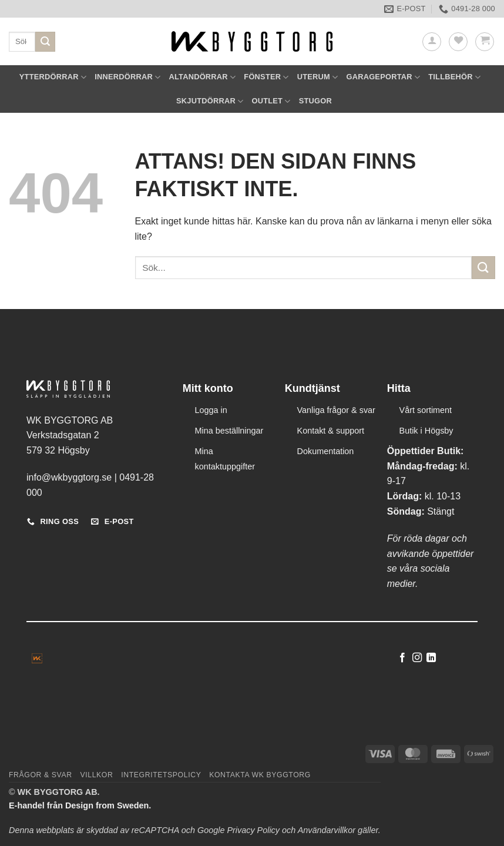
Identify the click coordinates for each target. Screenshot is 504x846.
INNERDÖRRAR (127, 77)
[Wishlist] (458, 42)
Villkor (96, 775)
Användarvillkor (327, 830)
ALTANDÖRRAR (202, 77)
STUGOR (315, 101)
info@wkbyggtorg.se (69, 477)
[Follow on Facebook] (402, 658)
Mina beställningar (229, 431)
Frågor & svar (41, 775)
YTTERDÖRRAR (53, 77)
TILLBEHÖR (454, 77)
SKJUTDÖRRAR (210, 101)
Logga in (211, 410)
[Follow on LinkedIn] (431, 658)
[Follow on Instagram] (417, 658)
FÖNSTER (266, 77)
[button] (432, 42)
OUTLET (271, 101)
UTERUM (318, 77)
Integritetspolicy (161, 775)
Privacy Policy (253, 830)
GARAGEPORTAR (383, 77)
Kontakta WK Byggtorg (260, 775)
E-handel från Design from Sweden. (80, 805)
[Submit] (45, 42)
